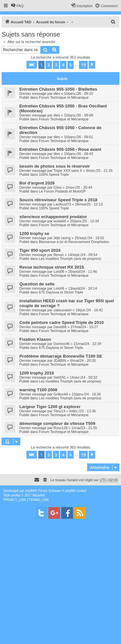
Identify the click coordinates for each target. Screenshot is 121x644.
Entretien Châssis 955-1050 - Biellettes (58, 89)
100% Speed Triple (54, 174)
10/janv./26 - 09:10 (78, 94)
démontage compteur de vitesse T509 (57, 423)
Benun (59, 255)
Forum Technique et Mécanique (64, 97)
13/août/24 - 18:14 (82, 288)
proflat (16, 495)
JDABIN (60, 361)
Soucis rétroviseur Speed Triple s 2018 (58, 200)
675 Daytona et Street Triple (61, 292)
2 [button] (49, 65)
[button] (32, 65)
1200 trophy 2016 (37, 373)
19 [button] (83, 65)
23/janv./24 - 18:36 (86, 394)
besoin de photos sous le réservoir (55, 166)
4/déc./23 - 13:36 (82, 411)
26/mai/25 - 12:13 (89, 204)
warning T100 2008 (38, 390)
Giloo (58, 187)
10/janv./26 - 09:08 (78, 115)
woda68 (60, 221)
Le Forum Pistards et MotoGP (63, 191)
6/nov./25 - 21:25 (99, 171)
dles (57, 94)
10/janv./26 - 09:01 (78, 137)
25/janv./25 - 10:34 (85, 221)
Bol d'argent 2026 (37, 183)
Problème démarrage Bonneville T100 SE (61, 356)
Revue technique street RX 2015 (52, 267)
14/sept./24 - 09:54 (83, 255)
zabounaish (63, 310)
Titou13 (59, 411)
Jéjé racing (62, 238)
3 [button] (56, 65)
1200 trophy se (34, 233)
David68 (60, 327)
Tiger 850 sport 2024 (40, 250)
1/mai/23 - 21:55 (84, 428)
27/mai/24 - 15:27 (84, 327)
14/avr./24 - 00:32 (84, 377)
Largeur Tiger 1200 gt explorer (50, 407)
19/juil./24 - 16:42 (89, 310)
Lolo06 (59, 272)
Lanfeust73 (62, 204)
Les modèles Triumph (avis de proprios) (70, 259)
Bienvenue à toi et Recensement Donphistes (74, 242)
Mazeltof (39, 495)
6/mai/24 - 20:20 (83, 361)
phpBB (30, 491)
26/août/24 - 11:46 (82, 272)
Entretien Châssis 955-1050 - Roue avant (60, 149)
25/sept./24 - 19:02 (89, 238)
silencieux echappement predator (53, 217)
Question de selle (37, 284)
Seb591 (60, 377)
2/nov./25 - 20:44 (79, 187)
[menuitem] (17, 6)
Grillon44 (61, 394)
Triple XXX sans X (68, 171)
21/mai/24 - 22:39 (87, 344)
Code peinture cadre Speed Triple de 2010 (62, 322)
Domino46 (62, 344)
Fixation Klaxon (35, 339)
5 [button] (71, 65)
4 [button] (63, 65)
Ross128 (60, 428)
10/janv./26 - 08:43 (78, 154)
